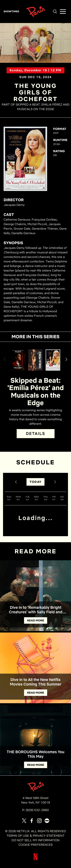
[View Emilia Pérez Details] (18, 360)
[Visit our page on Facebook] (32, 821)
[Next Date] (55, 482)
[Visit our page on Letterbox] (47, 821)
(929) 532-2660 (37, 810)
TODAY (35, 482)
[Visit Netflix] (36, 860)
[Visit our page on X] (24, 821)
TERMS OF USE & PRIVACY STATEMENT (35, 836)
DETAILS (36, 434)
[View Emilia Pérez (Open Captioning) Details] (35, 360)
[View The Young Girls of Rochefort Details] (53, 360)
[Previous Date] (16, 482)
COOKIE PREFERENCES (35, 845)
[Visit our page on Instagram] (39, 821)
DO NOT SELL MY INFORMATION (35, 840)
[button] (55, 12)
